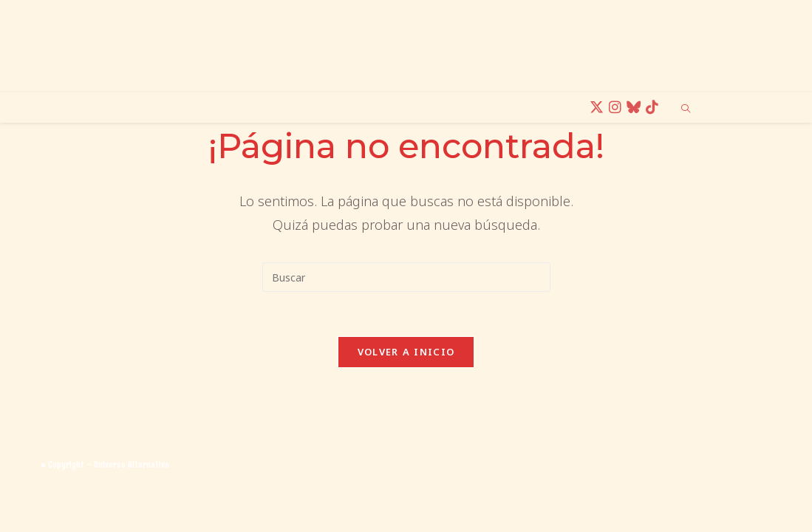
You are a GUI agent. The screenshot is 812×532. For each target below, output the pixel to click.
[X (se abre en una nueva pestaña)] (599, 108)
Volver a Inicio (406, 352)
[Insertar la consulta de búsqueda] (406, 277)
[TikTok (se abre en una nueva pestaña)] (654, 108)
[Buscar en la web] (686, 109)
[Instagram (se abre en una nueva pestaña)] (617, 108)
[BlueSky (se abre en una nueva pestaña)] (636, 108)
